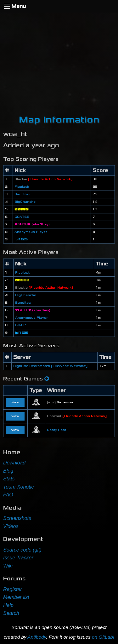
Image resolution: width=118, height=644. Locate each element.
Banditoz (22, 194)
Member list (16, 597)
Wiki (8, 566)
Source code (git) (22, 550)
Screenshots (17, 518)
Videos (11, 526)
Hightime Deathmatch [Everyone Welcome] (50, 366)
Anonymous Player (31, 232)
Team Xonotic (18, 487)
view (15, 402)
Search (11, 613)
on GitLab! (103, 637)
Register (13, 589)
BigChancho (25, 202)
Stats (9, 479)
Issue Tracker (18, 558)
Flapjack (22, 187)
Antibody (37, 637)
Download (14, 463)
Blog (8, 471)
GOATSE (22, 217)
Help (8, 605)
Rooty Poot (56, 430)
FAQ (8, 495)
